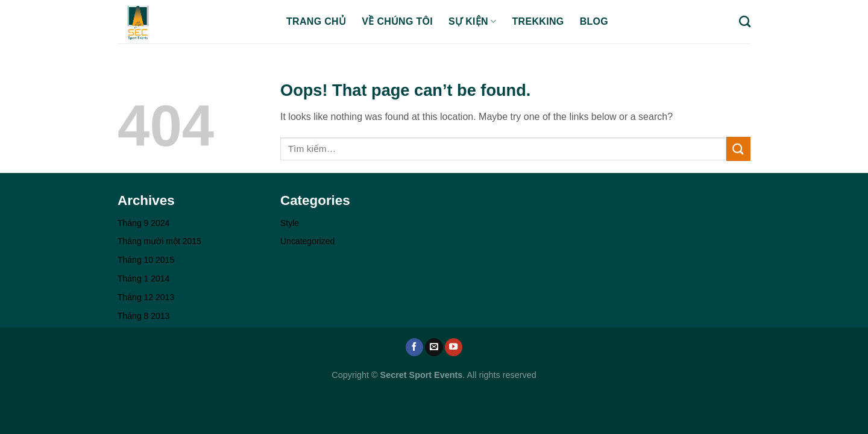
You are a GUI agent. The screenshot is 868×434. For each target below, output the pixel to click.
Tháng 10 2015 (146, 260)
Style (290, 223)
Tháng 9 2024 (143, 223)
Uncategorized (307, 241)
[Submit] (738, 149)
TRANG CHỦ (316, 21)
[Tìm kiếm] (745, 21)
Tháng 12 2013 (146, 297)
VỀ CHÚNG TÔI (397, 21)
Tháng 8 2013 (143, 316)
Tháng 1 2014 (143, 278)
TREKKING (538, 21)
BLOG (594, 21)
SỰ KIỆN (472, 21)
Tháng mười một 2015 (159, 241)
